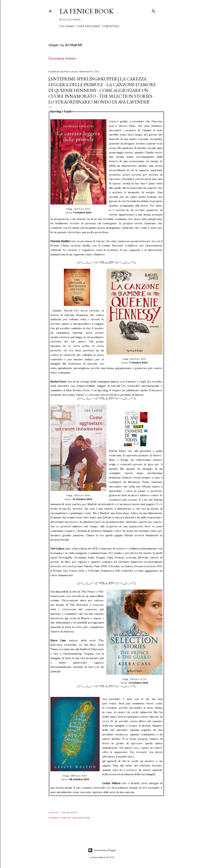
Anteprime (65, 818)
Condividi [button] (53, 812)
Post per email (69, 812)
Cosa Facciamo (88, 26)
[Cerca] (154, 11)
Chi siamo (67, 26)
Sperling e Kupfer (81, 818)
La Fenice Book (87, 11)
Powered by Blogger (102, 850)
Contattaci (111, 26)
